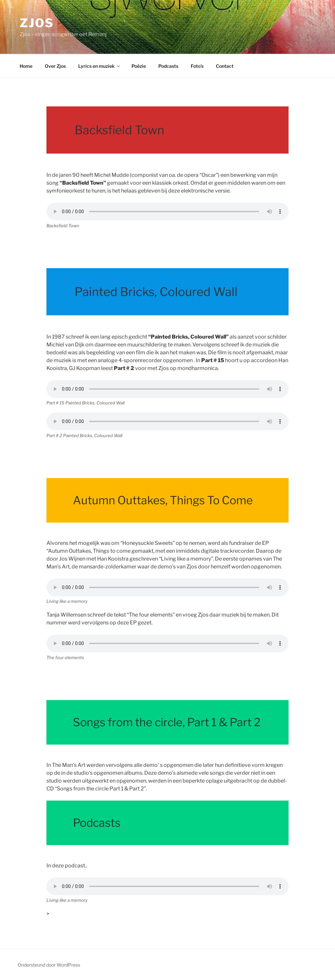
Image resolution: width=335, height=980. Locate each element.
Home (26, 66)
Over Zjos (55, 66)
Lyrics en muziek (99, 66)
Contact (225, 66)
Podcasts (168, 66)
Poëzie (139, 66)
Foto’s (197, 66)
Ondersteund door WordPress (49, 965)
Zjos (37, 23)
